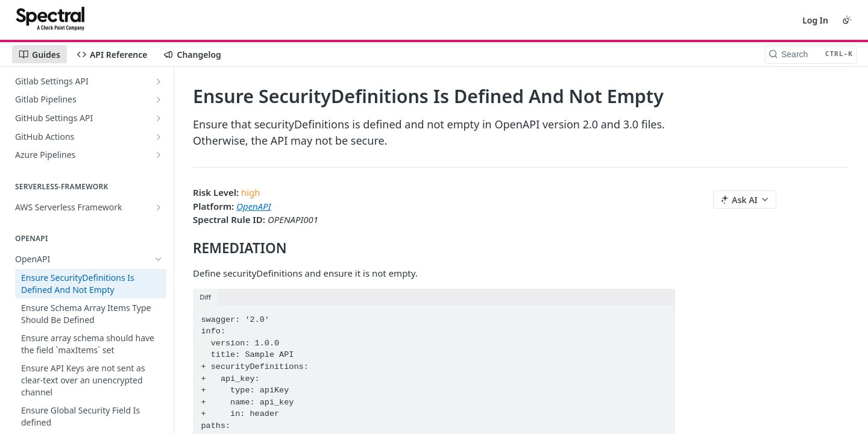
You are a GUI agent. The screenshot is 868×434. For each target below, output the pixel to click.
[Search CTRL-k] (811, 54)
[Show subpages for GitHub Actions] (159, 137)
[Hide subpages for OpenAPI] (159, 259)
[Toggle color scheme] (847, 20)
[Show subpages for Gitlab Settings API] (159, 81)
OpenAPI (253, 206)
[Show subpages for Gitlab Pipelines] (159, 99)
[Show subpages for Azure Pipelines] (159, 155)
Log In (815, 20)
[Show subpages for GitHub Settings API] (159, 118)
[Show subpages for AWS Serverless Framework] (159, 207)
